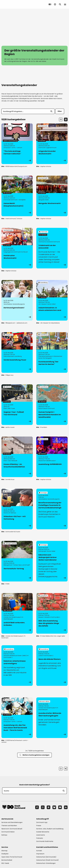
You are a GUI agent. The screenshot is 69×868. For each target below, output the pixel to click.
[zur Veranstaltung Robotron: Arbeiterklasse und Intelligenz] (17, 666)
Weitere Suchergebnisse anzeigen (34, 755)
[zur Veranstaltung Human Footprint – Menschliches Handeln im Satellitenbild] (52, 405)
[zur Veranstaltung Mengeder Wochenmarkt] (52, 196)
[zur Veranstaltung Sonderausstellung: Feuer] (17, 352)
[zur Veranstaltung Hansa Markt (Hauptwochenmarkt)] (17, 196)
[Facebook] (37, 807)
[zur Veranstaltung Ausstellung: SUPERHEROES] (52, 457)
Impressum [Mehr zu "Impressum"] (40, 854)
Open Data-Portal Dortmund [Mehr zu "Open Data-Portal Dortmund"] (12, 857)
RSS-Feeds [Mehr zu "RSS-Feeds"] (5, 863)
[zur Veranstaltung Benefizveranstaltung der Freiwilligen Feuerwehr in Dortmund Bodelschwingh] (52, 509)
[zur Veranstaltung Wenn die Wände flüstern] (52, 666)
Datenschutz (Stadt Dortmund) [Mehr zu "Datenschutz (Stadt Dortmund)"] (47, 860)
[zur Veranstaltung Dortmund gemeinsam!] (17, 300)
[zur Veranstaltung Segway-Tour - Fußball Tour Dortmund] (17, 405)
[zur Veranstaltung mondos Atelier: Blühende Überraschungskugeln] (52, 718)
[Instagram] (43, 807)
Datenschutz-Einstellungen (46, 863)
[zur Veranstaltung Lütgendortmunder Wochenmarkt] (52, 144)
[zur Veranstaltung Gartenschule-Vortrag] (17, 561)
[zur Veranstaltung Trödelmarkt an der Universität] (52, 248)
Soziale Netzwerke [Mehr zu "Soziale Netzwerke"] (43, 832)
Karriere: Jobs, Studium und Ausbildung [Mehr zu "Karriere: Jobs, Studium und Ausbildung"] (50, 829)
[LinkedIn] (66, 807)
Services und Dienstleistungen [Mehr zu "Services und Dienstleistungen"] (12, 822)
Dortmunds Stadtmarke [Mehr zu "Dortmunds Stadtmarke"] (45, 841)
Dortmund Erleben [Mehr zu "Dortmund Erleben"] (8, 832)
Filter (60, 111)
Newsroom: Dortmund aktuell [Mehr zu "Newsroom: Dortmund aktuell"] (12, 829)
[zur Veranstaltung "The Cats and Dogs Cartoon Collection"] (17, 144)
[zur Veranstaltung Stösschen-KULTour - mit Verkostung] (17, 509)
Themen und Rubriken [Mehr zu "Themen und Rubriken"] (9, 826)
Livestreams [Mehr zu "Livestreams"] (41, 835)
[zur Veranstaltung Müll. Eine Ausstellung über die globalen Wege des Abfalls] (52, 613)
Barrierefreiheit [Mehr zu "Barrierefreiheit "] (7, 860)
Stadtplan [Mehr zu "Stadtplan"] (5, 854)
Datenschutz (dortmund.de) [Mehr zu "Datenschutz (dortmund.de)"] (46, 857)
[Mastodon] (49, 807)
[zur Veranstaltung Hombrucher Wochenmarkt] (17, 248)
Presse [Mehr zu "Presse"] (39, 826)
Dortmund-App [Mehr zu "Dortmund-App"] (42, 822)
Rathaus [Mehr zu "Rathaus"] (4, 835)
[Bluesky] (54, 807)
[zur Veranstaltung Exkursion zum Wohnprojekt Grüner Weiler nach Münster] (52, 561)
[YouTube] (60, 807)
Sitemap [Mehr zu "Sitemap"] (4, 851)
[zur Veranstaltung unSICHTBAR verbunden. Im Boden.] (17, 613)
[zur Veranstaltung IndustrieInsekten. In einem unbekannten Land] (52, 300)
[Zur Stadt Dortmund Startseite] (14, 4)
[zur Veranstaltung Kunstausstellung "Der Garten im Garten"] (52, 352)
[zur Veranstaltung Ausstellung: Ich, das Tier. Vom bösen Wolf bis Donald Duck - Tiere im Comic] (17, 718)
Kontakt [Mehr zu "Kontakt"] (39, 851)
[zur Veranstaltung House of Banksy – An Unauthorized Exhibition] (17, 457)
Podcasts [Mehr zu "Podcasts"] (40, 838)
